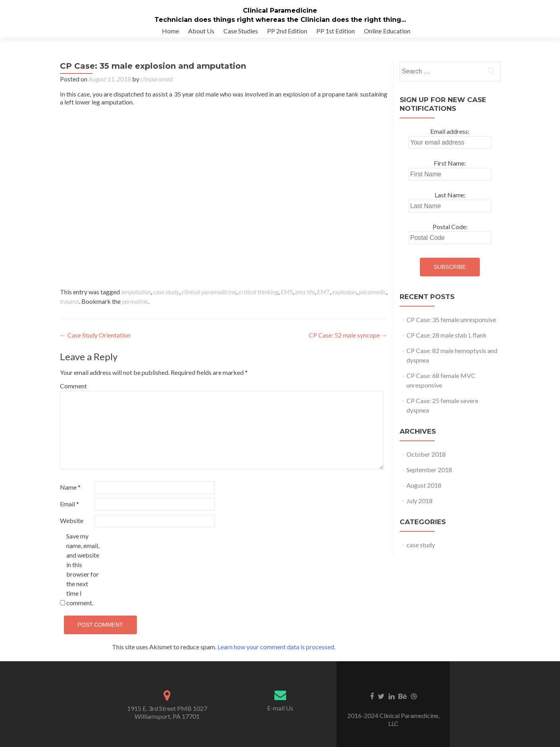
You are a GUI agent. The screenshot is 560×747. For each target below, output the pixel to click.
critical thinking (258, 300)
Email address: (450, 139)
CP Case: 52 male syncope (348, 343)
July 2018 (420, 509)
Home (170, 31)
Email (69, 512)
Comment (73, 394)
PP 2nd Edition (287, 31)
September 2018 (429, 478)
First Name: (450, 171)
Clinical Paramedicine (280, 11)
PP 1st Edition (336, 31)
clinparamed (157, 87)
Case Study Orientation (95, 343)
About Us (201, 31)
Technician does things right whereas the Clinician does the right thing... (280, 20)
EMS (287, 300)
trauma (69, 309)
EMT (323, 300)
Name (70, 495)
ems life (305, 300)
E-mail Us (280, 716)
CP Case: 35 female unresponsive (451, 327)
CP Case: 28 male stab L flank (446, 343)
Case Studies (241, 31)
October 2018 (426, 462)
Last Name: (450, 203)
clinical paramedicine (209, 300)
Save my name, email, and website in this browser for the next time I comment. (83, 577)
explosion (344, 300)
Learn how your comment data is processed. (276, 655)
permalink (135, 309)
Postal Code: (450, 235)
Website (72, 528)
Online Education (387, 31)
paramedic (372, 300)
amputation (136, 300)
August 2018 (424, 493)
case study (166, 300)
